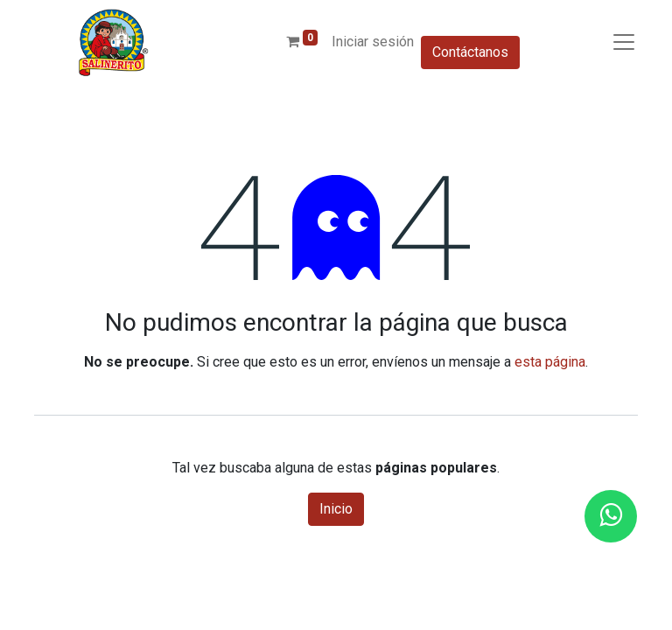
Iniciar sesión (373, 42)
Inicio (336, 509)
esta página (550, 362)
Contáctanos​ (470, 52)
